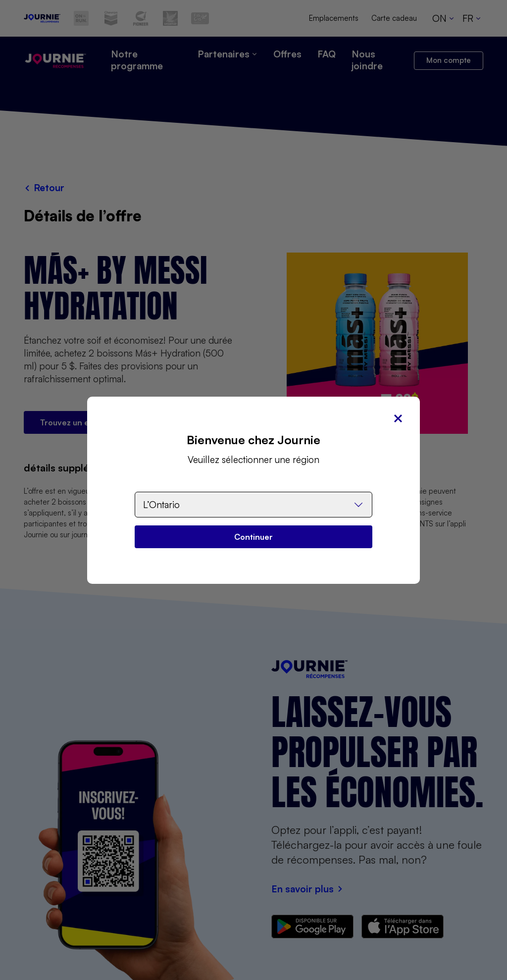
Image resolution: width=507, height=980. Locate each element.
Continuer (253, 537)
